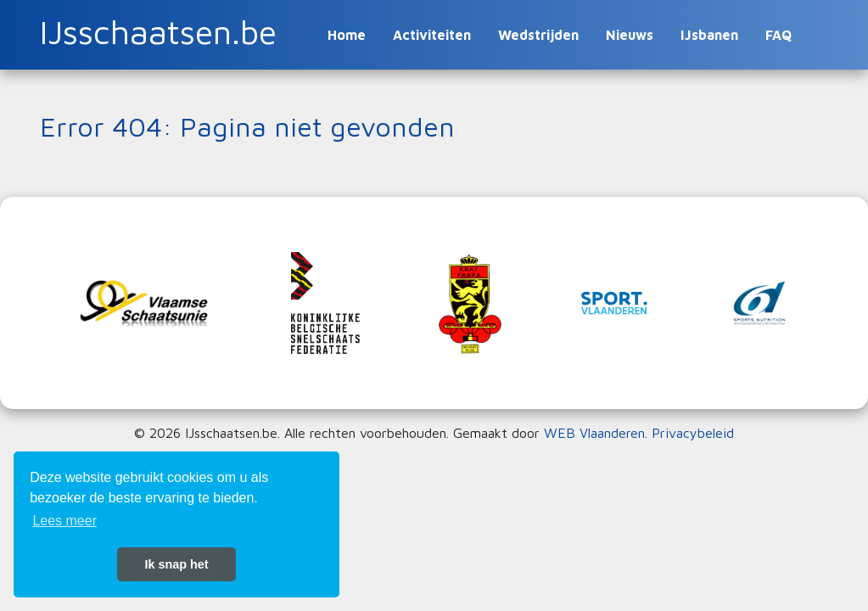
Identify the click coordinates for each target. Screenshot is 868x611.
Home (347, 35)
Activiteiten (432, 35)
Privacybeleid (693, 433)
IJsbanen (709, 35)
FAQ (778, 35)
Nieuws (630, 35)
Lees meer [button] (64, 521)
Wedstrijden (538, 35)
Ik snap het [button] (176, 564)
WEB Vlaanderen (594, 433)
